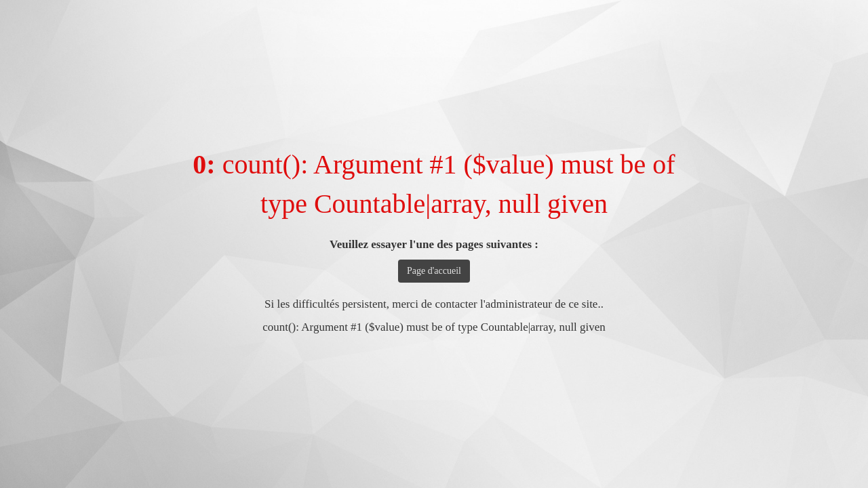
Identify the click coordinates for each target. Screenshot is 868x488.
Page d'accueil (434, 271)
